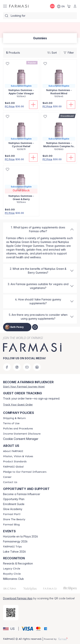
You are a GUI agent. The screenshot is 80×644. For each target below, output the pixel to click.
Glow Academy (13, 509)
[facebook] (7, 367)
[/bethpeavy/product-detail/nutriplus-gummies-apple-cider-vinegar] (21, 81)
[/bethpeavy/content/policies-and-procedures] (18, 429)
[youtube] (27, 367)
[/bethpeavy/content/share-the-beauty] (14, 519)
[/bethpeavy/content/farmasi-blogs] (11, 525)
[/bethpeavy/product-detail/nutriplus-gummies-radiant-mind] (59, 81)
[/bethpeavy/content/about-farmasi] (13, 451)
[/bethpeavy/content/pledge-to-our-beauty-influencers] (25, 472)
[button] (10, 629)
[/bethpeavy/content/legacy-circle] (12, 569)
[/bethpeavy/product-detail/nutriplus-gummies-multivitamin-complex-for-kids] (59, 133)
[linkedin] (37, 367)
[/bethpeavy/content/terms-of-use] (11, 423)
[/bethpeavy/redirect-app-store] (11, 613)
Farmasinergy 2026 (15, 541)
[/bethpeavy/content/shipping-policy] (14, 418)
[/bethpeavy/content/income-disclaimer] (22, 434)
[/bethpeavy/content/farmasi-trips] (12, 547)
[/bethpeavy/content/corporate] (13, 467)
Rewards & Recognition (18, 564)
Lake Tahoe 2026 (14, 552)
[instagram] (17, 367)
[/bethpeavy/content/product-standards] (15, 462)
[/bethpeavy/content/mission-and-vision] (18, 456)
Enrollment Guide (14, 504)
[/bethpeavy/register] (24, 387)
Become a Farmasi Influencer (22, 494)
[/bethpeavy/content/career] (7, 477)
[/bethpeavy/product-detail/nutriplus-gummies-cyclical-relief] (21, 133)
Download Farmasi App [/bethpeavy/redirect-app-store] (18, 598)
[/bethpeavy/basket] (69, 6)
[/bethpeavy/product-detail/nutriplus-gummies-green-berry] (21, 186)
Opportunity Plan (14, 499)
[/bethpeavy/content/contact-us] (10, 482)
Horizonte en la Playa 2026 (20, 537)
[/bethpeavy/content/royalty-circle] (12, 574)
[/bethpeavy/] (19, 6)
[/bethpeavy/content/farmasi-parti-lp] (12, 514)
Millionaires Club (13, 579)
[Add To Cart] (33, 105)
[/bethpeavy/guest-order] (18, 405)
